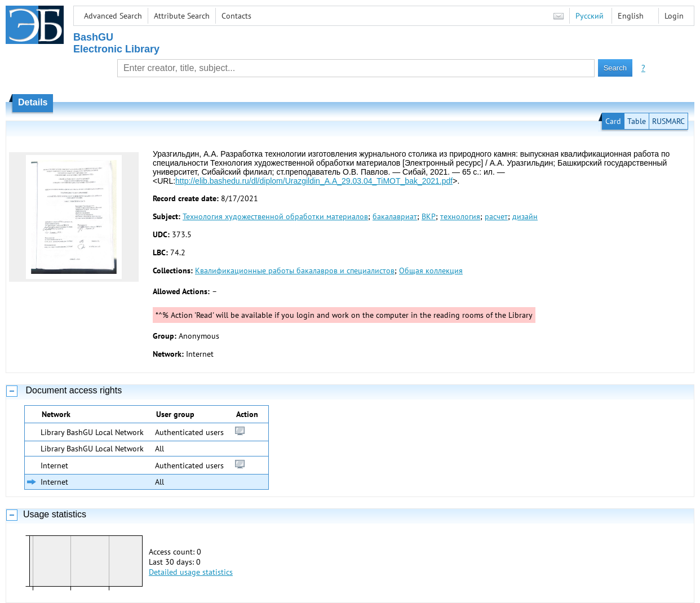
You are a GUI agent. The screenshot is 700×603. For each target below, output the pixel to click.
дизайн (525, 216)
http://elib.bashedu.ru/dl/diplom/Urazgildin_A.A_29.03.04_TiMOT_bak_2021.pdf (314, 181)
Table (637, 121)
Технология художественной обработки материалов (275, 216)
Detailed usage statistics (191, 572)
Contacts (236, 16)
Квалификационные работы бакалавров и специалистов (295, 271)
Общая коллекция (431, 271)
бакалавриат (395, 216)
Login (674, 16)
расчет (496, 216)
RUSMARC (668, 121)
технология (460, 216)
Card (613, 121)
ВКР (429, 216)
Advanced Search (113, 16)
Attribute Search (182, 16)
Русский (590, 16)
